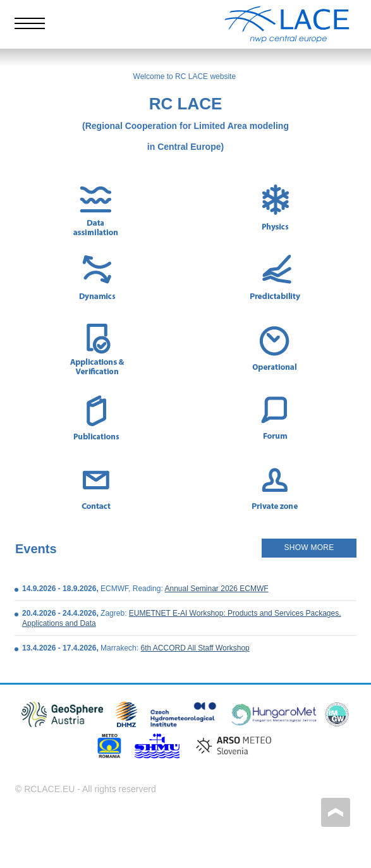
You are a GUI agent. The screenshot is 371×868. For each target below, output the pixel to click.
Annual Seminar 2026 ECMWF (216, 589)
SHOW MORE (309, 547)
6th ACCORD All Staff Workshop (195, 648)
